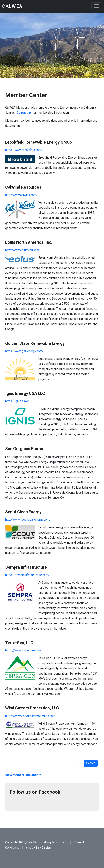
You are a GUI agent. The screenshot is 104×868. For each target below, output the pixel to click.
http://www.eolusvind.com (22, 250)
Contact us (24, 113)
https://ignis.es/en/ (18, 401)
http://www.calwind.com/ (21, 195)
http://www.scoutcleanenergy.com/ (28, 520)
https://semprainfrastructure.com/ (27, 575)
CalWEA (12, 6)
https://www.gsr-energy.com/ (24, 351)
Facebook (14, 802)
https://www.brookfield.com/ (24, 150)
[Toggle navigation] (97, 6)
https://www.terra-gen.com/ (23, 650)
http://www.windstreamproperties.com (30, 716)
